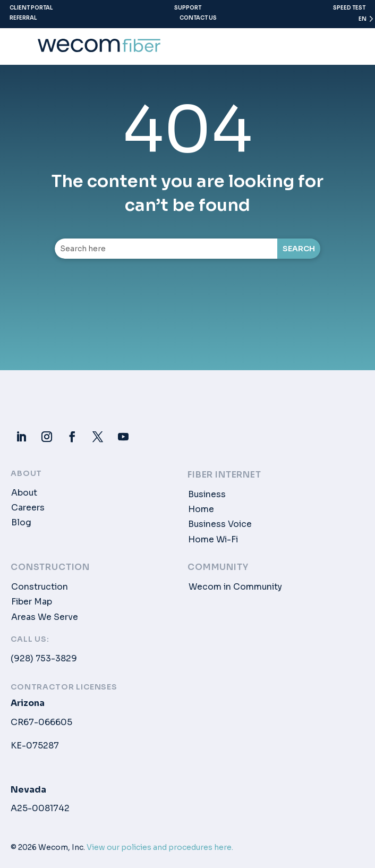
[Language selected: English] (361, 21)
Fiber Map (32, 602)
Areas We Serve (45, 617)
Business (207, 495)
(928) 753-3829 (44, 659)
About (24, 493)
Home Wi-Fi (213, 540)
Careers (28, 508)
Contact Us (198, 18)
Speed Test (349, 8)
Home (201, 509)
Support (188, 8)
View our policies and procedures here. (160, 847)
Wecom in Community (235, 587)
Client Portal (31, 8)
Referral (23, 18)
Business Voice (220, 524)
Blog (21, 523)
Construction (40, 587)
